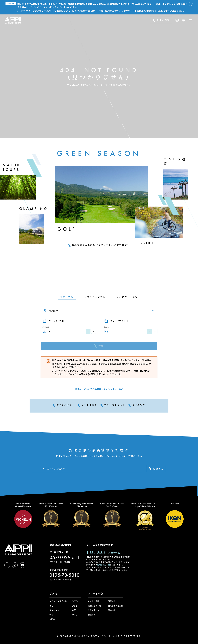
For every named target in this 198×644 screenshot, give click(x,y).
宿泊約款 (112, 610)
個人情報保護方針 (116, 606)
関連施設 (112, 601)
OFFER (75, 601)
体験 (51, 615)
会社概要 (92, 615)
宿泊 (51, 606)
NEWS (52, 619)
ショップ (76, 615)
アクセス (76, 606)
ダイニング (54, 610)
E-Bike (146, 243)
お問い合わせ (94, 610)
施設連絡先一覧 (104, 565)
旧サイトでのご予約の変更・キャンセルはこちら (99, 389)
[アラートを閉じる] (191, 4)
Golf (67, 229)
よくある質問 (94, 601)
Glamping (34, 209)
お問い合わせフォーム (104, 553)
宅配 (74, 610)
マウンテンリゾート (58, 601)
